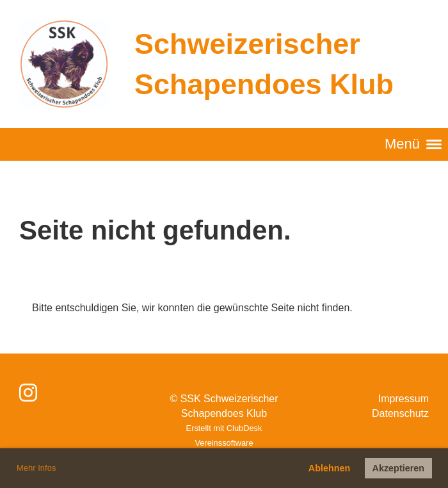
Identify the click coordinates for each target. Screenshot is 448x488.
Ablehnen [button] (330, 468)
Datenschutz (400, 413)
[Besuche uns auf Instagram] (28, 393)
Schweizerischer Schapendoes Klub (264, 64)
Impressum (404, 399)
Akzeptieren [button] (399, 468)
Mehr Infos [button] (36, 468)
